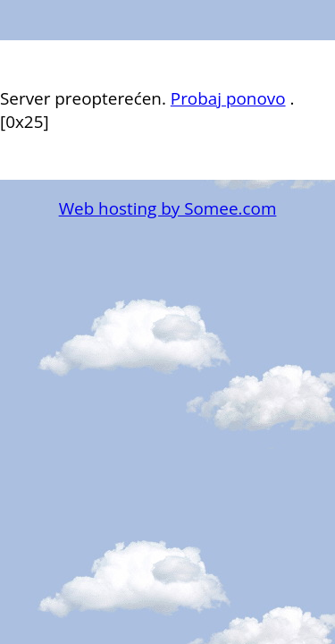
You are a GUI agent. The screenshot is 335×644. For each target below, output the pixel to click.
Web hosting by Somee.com (168, 208)
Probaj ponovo (228, 98)
